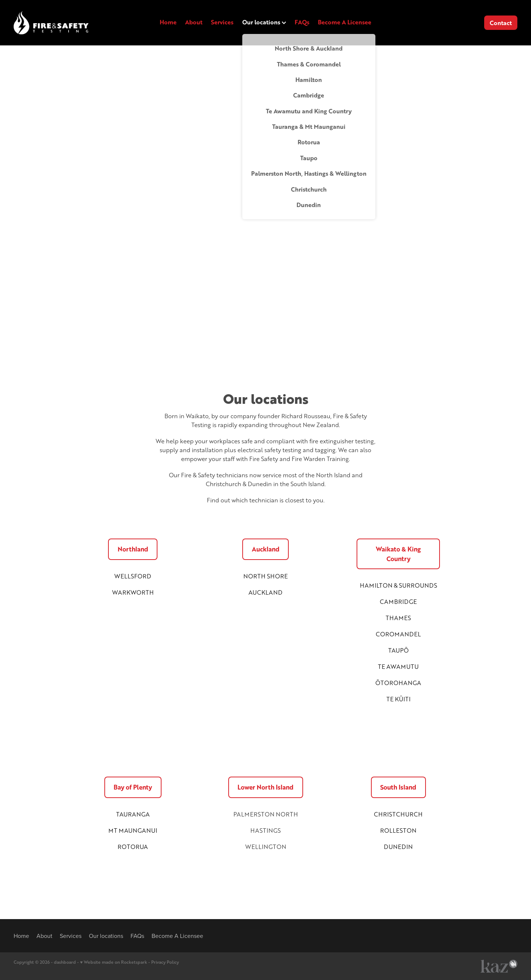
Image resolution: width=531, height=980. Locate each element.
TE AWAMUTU (398, 666)
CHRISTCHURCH (398, 814)
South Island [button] (398, 787)
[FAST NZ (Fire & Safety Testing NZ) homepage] (64, 23)
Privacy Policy (165, 962)
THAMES (398, 618)
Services (222, 22)
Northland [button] (133, 549)
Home (168, 22)
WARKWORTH (133, 592)
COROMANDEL (398, 634)
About (194, 22)
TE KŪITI (398, 699)
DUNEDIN (398, 847)
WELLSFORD (133, 576)
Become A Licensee (345, 22)
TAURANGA (133, 814)
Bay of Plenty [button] (133, 787)
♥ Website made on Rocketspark (114, 962)
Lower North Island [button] (265, 787)
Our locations (264, 22)
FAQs (302, 22)
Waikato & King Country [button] (398, 554)
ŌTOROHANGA (398, 683)
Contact (501, 23)
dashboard (65, 962)
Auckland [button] (266, 549)
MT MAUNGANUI (133, 830)
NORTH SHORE (265, 576)
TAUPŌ (398, 650)
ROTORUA (133, 847)
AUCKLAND (265, 592)
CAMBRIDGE (398, 601)
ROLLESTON (398, 830)
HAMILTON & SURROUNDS (398, 585)
